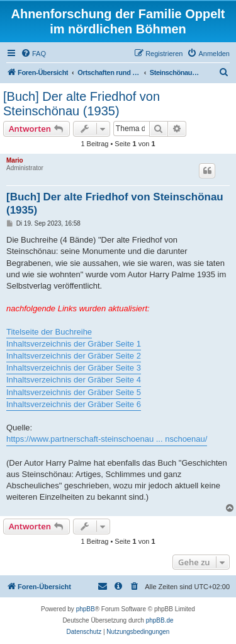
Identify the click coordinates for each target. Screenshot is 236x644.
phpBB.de (160, 620)
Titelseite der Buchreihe (49, 332)
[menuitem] (33, 54)
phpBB (86, 609)
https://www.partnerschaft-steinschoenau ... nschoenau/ (107, 439)
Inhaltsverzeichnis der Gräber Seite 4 (74, 380)
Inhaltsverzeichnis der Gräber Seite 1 (74, 344)
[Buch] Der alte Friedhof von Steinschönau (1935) (81, 104)
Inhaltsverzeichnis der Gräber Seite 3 (74, 368)
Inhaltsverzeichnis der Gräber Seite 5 (74, 392)
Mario (15, 160)
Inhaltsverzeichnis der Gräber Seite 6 (74, 404)
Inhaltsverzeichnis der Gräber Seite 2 (74, 356)
